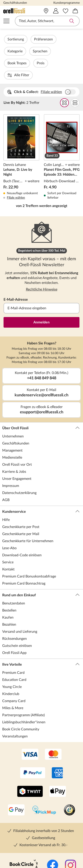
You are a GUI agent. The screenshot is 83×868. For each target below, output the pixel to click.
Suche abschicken (72, 21)
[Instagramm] (70, 830)
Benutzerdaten (14, 568)
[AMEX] (57, 737)
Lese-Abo (9, 512)
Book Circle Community (21, 693)
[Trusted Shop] (69, 775)
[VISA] (30, 719)
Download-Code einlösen (22, 519)
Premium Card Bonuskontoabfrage (29, 541)
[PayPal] (33, 737)
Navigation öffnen (6, 21)
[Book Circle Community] (24, 830)
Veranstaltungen (15, 701)
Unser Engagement (17, 443)
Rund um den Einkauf (41, 559)
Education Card (14, 644)
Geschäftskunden (15, 3)
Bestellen (9, 575)
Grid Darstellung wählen (64, 67)
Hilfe (6, 484)
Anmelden (41, 287)
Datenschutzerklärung (19, 457)
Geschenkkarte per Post (21, 491)
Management (12, 415)
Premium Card (13, 637)
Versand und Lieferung (20, 596)
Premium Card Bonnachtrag (24, 548)
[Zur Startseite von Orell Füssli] (19, 11)
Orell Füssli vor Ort (17, 429)
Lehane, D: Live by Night (21, 121)
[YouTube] (42, 848)
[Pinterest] (59, 848)
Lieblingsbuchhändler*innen (24, 686)
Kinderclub (11, 658)
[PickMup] (44, 775)
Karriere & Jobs (14, 436)
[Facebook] (53, 830)
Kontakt (8, 534)
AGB (6, 464)
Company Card (14, 665)
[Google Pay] (16, 775)
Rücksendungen (14, 603)
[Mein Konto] (56, 11)
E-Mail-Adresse (16, 264)
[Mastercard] (53, 719)
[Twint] (30, 756)
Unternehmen (13, 401)
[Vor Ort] (46, 11)
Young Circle (12, 651)
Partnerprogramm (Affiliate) (23, 679)
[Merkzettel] (66, 11)
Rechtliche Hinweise (42, 254)
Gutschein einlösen (17, 610)
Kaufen (8, 582)
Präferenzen (55, 39)
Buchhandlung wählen (70, 56)
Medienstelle (12, 422)
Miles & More (13, 672)
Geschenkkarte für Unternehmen (28, 505)
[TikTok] (24, 848)
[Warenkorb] (75, 11)
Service (8, 526)
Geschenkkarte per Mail (21, 498)
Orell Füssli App (14, 617)
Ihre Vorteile (41, 629)
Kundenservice (41, 476)
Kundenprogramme (67, 3)
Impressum (11, 450)
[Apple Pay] (58, 756)
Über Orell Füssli (41, 392)
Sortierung (28, 39)
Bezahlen (9, 589)
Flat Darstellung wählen (75, 67)
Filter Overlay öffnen (8, 39)
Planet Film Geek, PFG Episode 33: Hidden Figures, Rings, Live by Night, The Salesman (62, 121)
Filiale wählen (51, 56)
